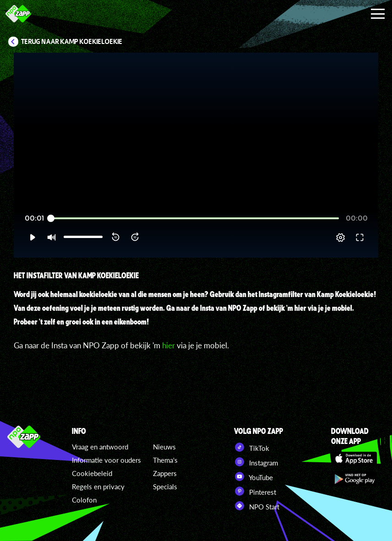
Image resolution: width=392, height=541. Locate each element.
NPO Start (257, 506)
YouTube (253, 476)
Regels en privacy (98, 487)
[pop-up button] (340, 238)
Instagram (256, 462)
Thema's (165, 460)
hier (169, 345)
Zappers (165, 473)
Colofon (84, 500)
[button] (32, 238)
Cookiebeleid (92, 473)
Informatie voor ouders (106, 460)
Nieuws (164, 447)
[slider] (195, 219)
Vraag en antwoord (100, 447)
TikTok (252, 447)
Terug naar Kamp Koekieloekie (72, 42)
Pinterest (255, 491)
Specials (165, 487)
